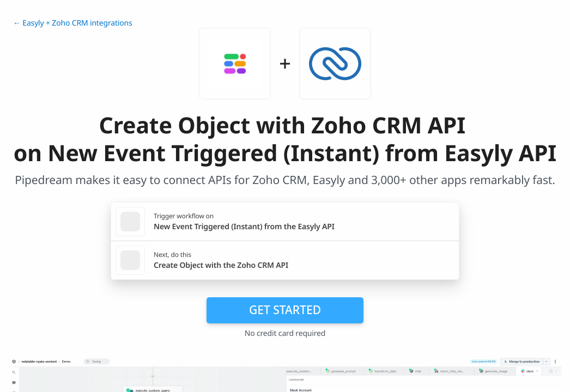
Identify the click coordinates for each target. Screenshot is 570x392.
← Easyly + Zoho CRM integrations (73, 23)
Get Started (285, 310)
